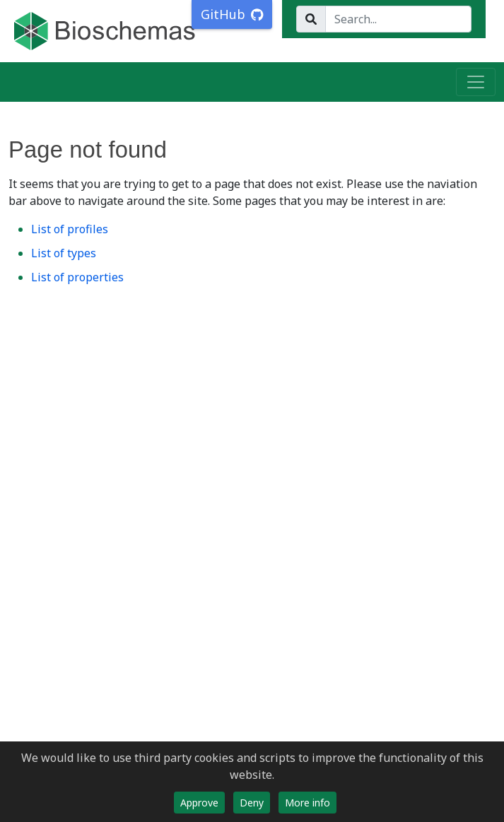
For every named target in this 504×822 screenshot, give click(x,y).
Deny (252, 803)
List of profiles (70, 229)
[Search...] (398, 19)
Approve (199, 803)
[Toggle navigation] (476, 82)
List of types (64, 253)
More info (307, 803)
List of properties (77, 277)
